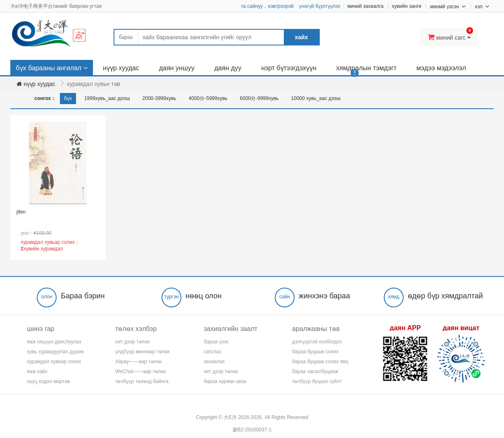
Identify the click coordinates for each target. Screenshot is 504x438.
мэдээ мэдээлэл (441, 68)
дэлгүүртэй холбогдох (317, 342)
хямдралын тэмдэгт (366, 68)
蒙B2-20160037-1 (252, 430)
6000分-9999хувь (259, 98)
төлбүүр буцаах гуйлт (317, 381)
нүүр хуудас (121, 68)
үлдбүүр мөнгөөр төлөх (143, 352)
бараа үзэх (216, 342)
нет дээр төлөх (133, 342)
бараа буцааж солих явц (320, 362)
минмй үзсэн (448, 6)
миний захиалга (366, 6)
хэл (482, 6)
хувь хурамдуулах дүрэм (55, 352)
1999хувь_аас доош (107, 98)
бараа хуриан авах (225, 381)
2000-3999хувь (159, 98)
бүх (68, 98)
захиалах (214, 362)
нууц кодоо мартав (48, 381)
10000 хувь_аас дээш (316, 98)
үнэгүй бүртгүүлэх (320, 6)
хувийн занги (407, 6)
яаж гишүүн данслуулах (54, 342)
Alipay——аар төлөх (139, 362)
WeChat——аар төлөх (141, 371)
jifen (21, 212)
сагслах (212, 352)
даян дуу (228, 68)
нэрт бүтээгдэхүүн (289, 68)
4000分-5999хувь (208, 98)
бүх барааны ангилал (49, 68)
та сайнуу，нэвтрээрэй (267, 6)
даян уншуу (177, 68)
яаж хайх (37, 371)
